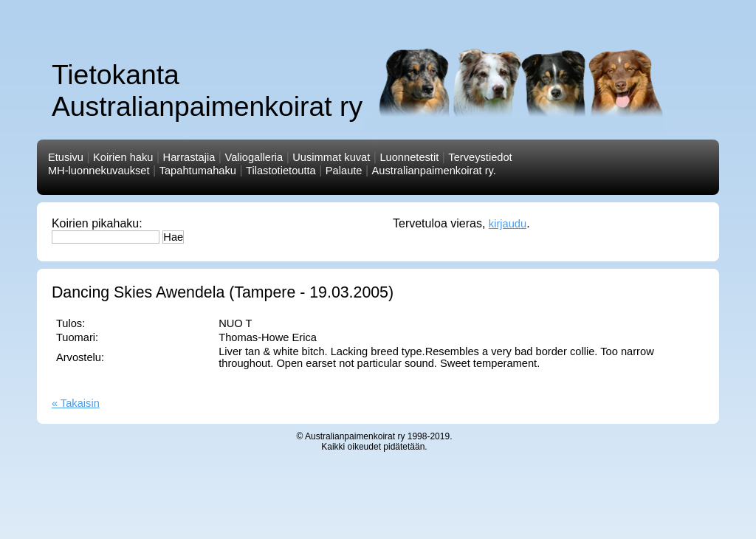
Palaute (344, 171)
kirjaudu (508, 224)
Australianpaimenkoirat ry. (434, 171)
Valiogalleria (254, 157)
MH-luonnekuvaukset (99, 171)
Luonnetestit (409, 157)
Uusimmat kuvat (331, 157)
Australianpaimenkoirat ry (355, 436)
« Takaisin (76, 403)
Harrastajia (189, 157)
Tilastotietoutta (281, 171)
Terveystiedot (480, 157)
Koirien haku (123, 157)
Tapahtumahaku (198, 171)
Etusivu (66, 157)
